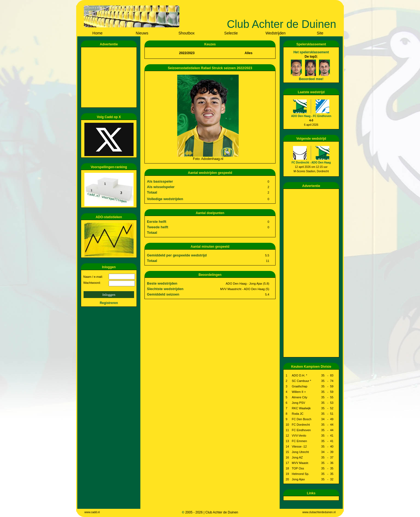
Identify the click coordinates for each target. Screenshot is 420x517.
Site (320, 33)
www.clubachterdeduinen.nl (319, 512)
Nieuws (142, 33)
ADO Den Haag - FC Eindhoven (311, 116)
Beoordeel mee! (311, 79)
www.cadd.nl (92, 512)
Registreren (109, 303)
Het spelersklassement (311, 52)
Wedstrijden (276, 33)
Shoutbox (186, 33)
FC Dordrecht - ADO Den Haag (311, 163)
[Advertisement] (110, 77)
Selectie (231, 33)
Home (97, 33)
